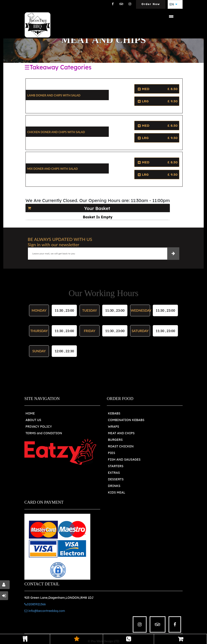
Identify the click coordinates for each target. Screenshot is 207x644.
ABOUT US (33, 420)
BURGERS (115, 440)
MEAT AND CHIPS (121, 433)
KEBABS (114, 413)
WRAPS (113, 427)
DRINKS (114, 486)
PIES (112, 453)
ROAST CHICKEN (121, 446)
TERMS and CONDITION (44, 433)
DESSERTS (116, 479)
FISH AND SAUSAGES (124, 459)
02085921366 (35, 604)
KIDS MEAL (117, 492)
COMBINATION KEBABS (126, 420)
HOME (30, 413)
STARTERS (116, 466)
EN (173, 4)
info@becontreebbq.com (45, 611)
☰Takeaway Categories (58, 67)
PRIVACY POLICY (39, 427)
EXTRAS (114, 473)
